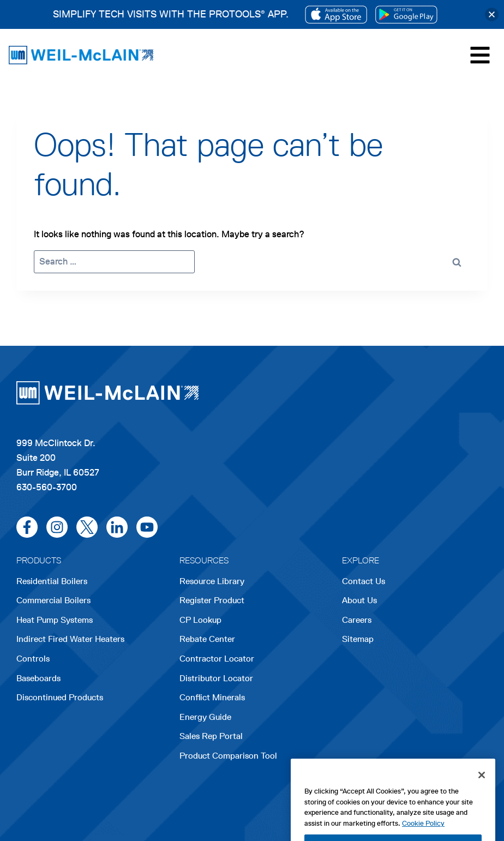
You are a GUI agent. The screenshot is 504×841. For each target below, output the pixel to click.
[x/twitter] (87, 527)
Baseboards (38, 678)
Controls (33, 659)
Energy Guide (205, 717)
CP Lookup (200, 620)
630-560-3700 (47, 487)
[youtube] (147, 527)
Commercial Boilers (53, 600)
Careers (357, 621)
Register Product (212, 600)
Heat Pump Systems (55, 620)
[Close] (482, 794)
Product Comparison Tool (228, 756)
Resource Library (212, 581)
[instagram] (57, 527)
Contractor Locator (217, 659)
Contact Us (364, 581)
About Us (359, 600)
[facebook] (27, 527)
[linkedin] (117, 527)
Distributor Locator (216, 678)
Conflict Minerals (212, 697)
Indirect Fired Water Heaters (70, 639)
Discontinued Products (60, 697)
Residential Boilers (52, 581)
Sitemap (358, 639)
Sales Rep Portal (211, 736)
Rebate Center (207, 639)
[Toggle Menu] (480, 55)
